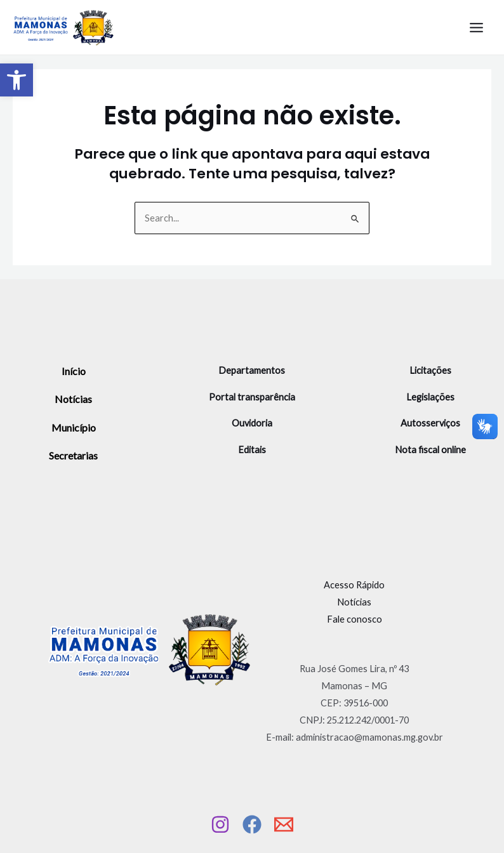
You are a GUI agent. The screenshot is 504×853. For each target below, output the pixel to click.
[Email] (284, 824)
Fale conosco (355, 619)
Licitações (430, 370)
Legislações (430, 397)
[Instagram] (220, 824)
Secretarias (73, 455)
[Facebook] (252, 824)
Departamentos (252, 370)
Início (74, 371)
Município (74, 427)
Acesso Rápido (354, 585)
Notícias (73, 399)
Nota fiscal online (430, 450)
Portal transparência (252, 397)
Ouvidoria (252, 423)
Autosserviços (430, 423)
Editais (252, 450)
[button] (17, 80)
